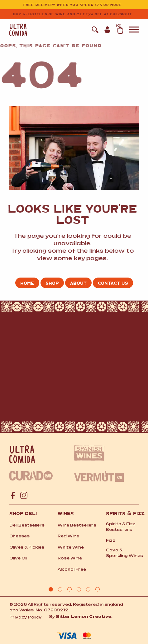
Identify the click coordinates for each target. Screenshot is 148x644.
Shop (52, 283)
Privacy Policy (26, 617)
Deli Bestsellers (27, 525)
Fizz (111, 540)
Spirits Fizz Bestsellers (121, 527)
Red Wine (68, 536)
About (78, 283)
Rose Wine (70, 558)
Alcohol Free (72, 569)
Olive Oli (18, 558)
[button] (134, 31)
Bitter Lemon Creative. (84, 616)
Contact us (113, 283)
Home (27, 283)
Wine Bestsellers (77, 525)
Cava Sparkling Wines (124, 553)
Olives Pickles (27, 547)
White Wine (71, 547)
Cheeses (19, 536)
